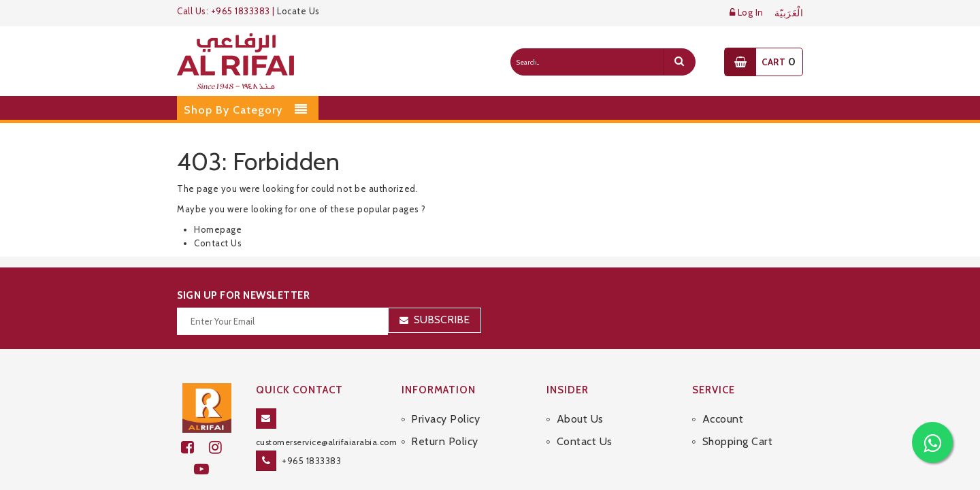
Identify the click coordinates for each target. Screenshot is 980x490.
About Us (580, 419)
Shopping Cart (738, 441)
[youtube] (207, 469)
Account (723, 419)
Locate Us (298, 11)
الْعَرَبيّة (789, 13)
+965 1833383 (311, 461)
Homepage (218, 229)
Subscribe (442, 320)
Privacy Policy (445, 419)
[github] (221, 447)
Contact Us (218, 243)
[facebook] (195, 447)
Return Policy (445, 441)
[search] (679, 62)
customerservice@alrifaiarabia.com (327, 442)
